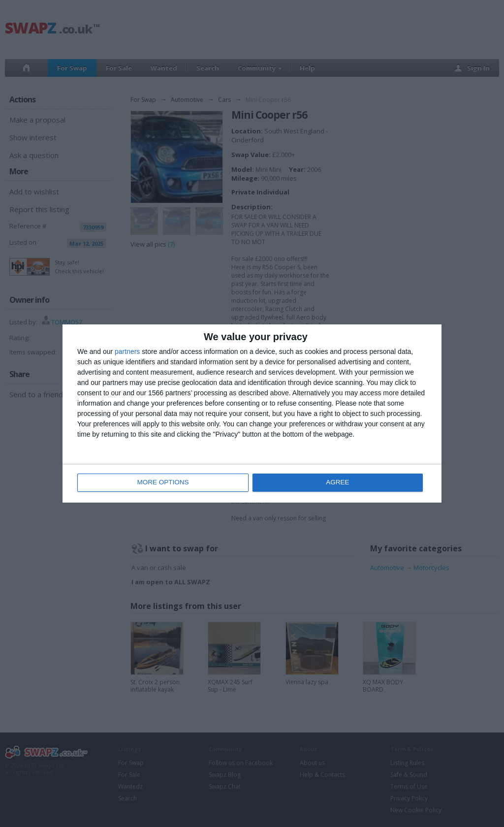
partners (127, 352)
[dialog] (252, 414)
